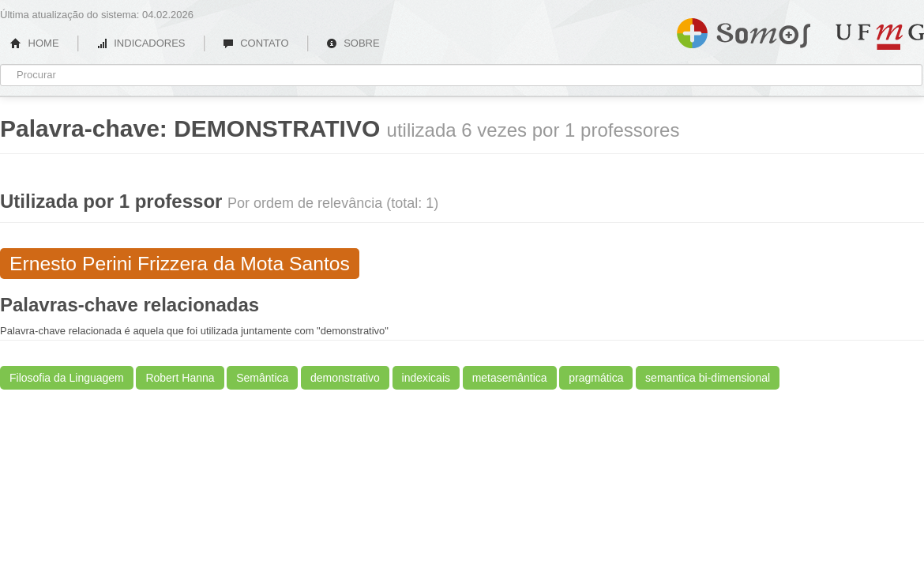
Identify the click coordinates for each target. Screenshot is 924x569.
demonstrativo (345, 378)
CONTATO (256, 43)
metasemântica (510, 378)
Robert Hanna (180, 378)
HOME (35, 43)
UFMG (880, 37)
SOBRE (353, 43)
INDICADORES (141, 43)
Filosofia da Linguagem (67, 378)
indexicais (426, 378)
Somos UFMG (744, 30)
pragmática (596, 378)
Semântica (262, 378)
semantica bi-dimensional (708, 378)
